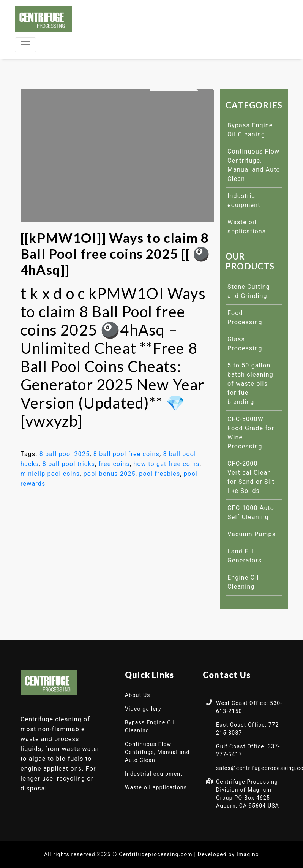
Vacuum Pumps (252, 534)
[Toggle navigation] (25, 45)
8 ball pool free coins (126, 454)
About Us (138, 695)
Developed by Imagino (228, 854)
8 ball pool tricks (69, 464)
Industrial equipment (154, 774)
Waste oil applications (156, 787)
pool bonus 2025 (110, 474)
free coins (114, 464)
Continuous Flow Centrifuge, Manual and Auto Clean (157, 752)
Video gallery (143, 709)
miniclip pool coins (50, 474)
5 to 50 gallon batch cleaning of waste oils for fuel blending (250, 384)
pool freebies (159, 474)
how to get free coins (167, 464)
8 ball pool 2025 (65, 454)
